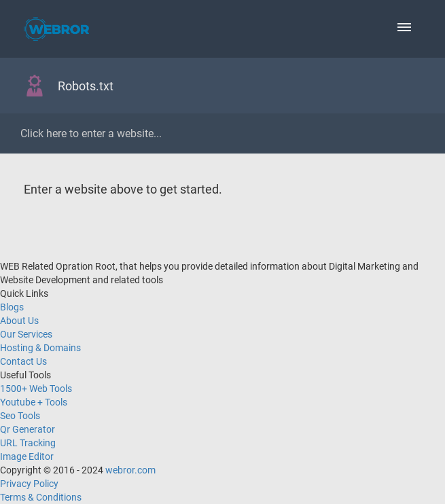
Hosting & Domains (40, 348)
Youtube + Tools (34, 402)
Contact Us (23, 361)
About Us (19, 321)
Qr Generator (28, 429)
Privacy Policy (29, 484)
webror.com (130, 470)
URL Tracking (28, 443)
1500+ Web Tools (36, 389)
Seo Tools (20, 416)
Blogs (12, 307)
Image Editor (27, 456)
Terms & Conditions (41, 497)
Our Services (26, 334)
